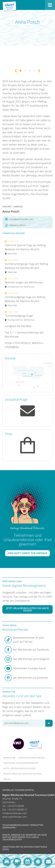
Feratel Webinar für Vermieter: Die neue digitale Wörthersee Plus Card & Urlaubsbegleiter (25, 837)
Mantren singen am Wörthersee (24, 283)
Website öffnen (15, 225)
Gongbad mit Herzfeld (18, 326)
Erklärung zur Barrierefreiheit (21, 763)
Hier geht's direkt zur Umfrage (27, 553)
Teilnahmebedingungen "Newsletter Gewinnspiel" (23, 826)
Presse (7, 779)
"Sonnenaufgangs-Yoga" (20, 316)
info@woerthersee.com (15, 813)
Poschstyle (44, 182)
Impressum (9, 758)
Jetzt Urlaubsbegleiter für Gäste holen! (27, 609)
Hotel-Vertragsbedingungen (20, 768)
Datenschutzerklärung (31, 758)
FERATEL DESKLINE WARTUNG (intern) (23, 774)
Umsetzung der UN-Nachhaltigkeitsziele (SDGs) (25, 848)
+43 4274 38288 (16, 806)
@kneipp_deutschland (39, 175)
